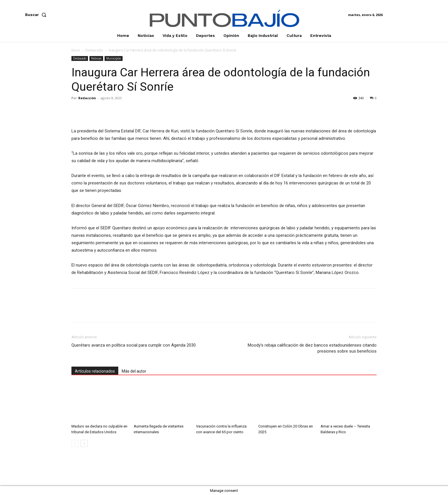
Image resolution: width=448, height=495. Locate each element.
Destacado (94, 50)
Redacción (87, 98)
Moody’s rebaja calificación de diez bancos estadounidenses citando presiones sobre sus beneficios (312, 348)
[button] (37, 15)
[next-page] (84, 443)
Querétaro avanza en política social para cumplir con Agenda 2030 (134, 345)
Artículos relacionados (95, 371)
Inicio (76, 50)
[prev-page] (75, 443)
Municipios (114, 58)
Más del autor (134, 371)
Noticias (96, 58)
